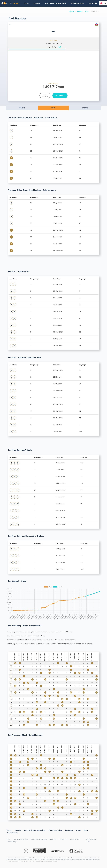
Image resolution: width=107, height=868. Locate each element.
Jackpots (93, 3)
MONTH (22, 108)
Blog (86, 830)
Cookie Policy (11, 842)
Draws (78, 830)
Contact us (63, 839)
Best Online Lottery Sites (55, 3)
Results (80, 11)
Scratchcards (12, 833)
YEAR (53, 108)
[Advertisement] (53, 67)
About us (53, 839)
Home (72, 11)
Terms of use (75, 839)
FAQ (8, 839)
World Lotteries (77, 3)
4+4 (87, 11)
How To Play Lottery (20, 839)
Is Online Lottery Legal (39, 839)
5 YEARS (85, 108)
